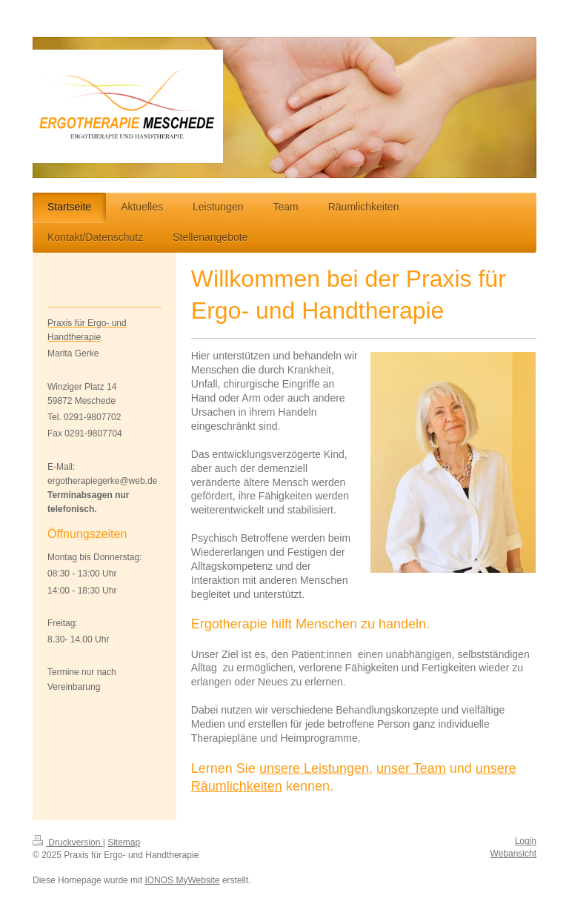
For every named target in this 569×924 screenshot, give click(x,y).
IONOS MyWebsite (182, 880)
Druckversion (68, 842)
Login (526, 841)
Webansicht (513, 854)
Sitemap (124, 842)
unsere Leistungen (314, 768)
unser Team (411, 768)
